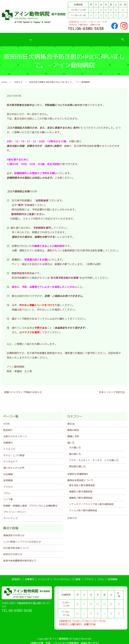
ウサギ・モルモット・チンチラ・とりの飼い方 (94, 457)
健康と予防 (73, 433)
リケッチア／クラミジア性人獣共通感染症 (91, 501)
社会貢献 (8, 471)
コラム (100, 38)
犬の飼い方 (75, 444)
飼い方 (71, 439)
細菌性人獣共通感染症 (81, 494)
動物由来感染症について (80, 477)
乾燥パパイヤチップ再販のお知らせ (23, 389)
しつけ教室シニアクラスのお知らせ (22, 538)
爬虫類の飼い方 (77, 463)
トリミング (40, 38)
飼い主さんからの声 (14, 464)
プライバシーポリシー (15, 509)
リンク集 (8, 496)
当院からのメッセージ (15, 433)
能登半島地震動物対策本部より (20, 557)
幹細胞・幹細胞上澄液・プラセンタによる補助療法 (30, 502)
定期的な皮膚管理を (78, 470)
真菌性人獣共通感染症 (81, 488)
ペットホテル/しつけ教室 (64, 38)
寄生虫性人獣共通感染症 (82, 482)
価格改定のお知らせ (14, 532)
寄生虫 (71, 420)
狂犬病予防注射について (16, 545)
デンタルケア (10, 458)
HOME (4, 79)
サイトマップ (10, 515)
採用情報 (114, 38)
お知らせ (18, 79)
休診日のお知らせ (13, 551)
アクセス (87, 38)
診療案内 (24, 38)
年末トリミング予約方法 (112, 389)
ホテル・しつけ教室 (14, 452)
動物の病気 (73, 427)
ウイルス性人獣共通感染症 (83, 507)
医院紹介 (9, 38)
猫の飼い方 (75, 450)
